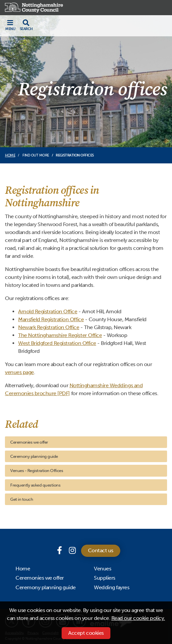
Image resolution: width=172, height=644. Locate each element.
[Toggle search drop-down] (26, 25)
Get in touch (22, 499)
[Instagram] (72, 550)
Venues (102, 569)
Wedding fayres (112, 587)
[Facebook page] (60, 550)
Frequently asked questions (35, 485)
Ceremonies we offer (29, 442)
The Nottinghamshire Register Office (60, 335)
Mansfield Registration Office (51, 319)
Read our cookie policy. (138, 618)
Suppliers (105, 578)
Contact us (101, 550)
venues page (19, 372)
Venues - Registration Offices (37, 471)
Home (10, 155)
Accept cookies (86, 633)
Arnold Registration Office (48, 311)
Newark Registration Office (49, 327)
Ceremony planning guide (34, 456)
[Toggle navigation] (10, 25)
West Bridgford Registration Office (57, 343)
